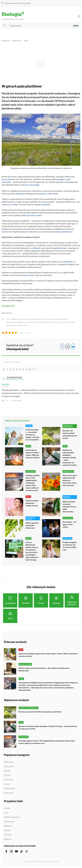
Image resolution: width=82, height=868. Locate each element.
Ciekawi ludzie (10, 789)
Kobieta (7, 771)
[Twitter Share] (68, 346)
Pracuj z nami (9, 822)
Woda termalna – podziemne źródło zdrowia (32, 503)
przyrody (30, 275)
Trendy (7, 784)
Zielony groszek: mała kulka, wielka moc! (32, 525)
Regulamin (8, 826)
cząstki (68, 179)
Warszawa (8, 3)
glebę (61, 179)
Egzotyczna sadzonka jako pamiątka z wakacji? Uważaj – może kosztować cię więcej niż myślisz (70, 457)
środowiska (45, 205)
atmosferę (68, 262)
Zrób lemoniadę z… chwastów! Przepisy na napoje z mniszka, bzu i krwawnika (33, 435)
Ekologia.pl (6, 41)
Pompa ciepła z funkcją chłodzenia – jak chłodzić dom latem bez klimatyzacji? (44, 669)
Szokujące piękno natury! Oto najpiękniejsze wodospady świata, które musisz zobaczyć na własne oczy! (33, 483)
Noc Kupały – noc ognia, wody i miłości (70, 524)
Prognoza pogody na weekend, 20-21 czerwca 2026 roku (70, 546)
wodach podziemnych (64, 232)
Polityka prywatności (12, 817)
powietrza (43, 194)
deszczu (7, 205)
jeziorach (24, 232)
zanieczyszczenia (28, 215)
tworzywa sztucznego (30, 185)
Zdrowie (7, 775)
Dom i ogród (9, 766)
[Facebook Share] (62, 346)
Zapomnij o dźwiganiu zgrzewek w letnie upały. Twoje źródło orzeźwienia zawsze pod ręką (48, 655)
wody (50, 194)
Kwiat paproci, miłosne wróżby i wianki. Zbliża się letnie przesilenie (32, 454)
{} (32, 369)
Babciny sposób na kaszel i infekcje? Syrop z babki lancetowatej (69, 507)
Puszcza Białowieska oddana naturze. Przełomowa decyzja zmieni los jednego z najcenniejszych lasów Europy (32, 551)
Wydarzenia (9, 793)
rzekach (32, 232)
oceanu (5, 232)
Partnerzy (8, 835)
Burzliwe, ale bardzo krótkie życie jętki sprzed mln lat (70, 434)
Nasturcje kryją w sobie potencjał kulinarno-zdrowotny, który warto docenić (70, 480)
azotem (39, 215)
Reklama (7, 830)
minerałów (6, 182)
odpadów (19, 194)
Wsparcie (8, 839)
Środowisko (9, 780)
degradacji (62, 248)
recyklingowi (35, 248)
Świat (26, 41)
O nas (6, 813)
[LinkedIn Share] (73, 346)
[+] (36, 369)
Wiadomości (17, 41)
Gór (22, 179)
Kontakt (7, 808)
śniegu (15, 205)
